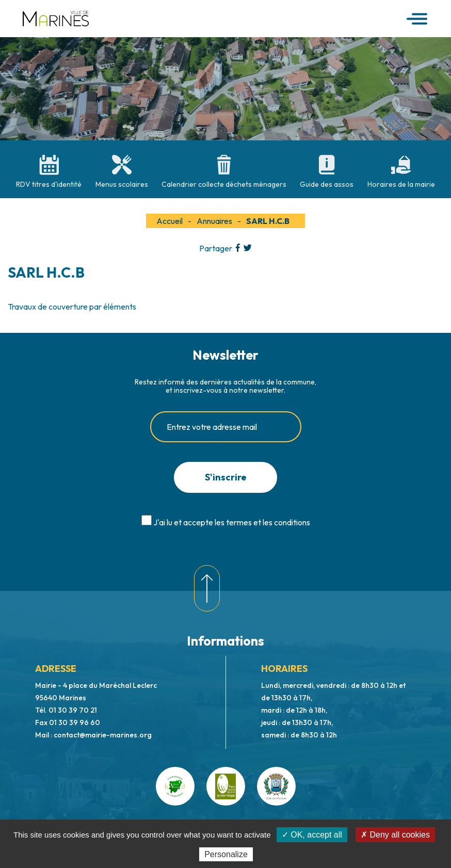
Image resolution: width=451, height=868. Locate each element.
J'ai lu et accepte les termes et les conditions (232, 522)
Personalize (226, 854)
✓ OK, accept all (312, 835)
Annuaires (214, 221)
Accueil (170, 221)
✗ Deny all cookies (395, 835)
